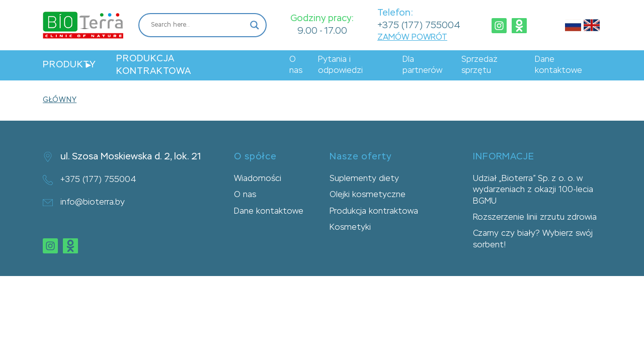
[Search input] (198, 25)
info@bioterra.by (84, 203)
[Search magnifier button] (255, 25)
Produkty (69, 65)
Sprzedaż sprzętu (479, 65)
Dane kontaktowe (558, 65)
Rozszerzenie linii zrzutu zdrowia (535, 218)
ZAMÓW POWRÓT (412, 38)
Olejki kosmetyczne (368, 195)
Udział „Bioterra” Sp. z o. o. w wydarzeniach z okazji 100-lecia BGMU (533, 190)
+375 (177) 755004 (419, 26)
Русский (573, 25)
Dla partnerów (422, 65)
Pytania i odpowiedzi (340, 65)
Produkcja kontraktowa (154, 65)
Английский (592, 25)
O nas (296, 65)
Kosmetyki (350, 228)
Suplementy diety (364, 179)
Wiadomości (258, 179)
